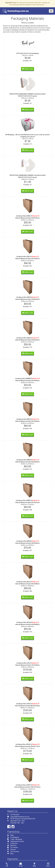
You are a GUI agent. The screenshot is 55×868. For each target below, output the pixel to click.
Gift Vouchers (15, 852)
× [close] (53, 5)
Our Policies (14, 847)
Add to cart (28, 69)
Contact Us (14, 843)
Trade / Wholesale (16, 839)
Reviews (13, 850)
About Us (13, 845)
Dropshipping (15, 837)
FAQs (12, 835)
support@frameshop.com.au (20, 817)
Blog (12, 854)
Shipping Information (17, 841)
